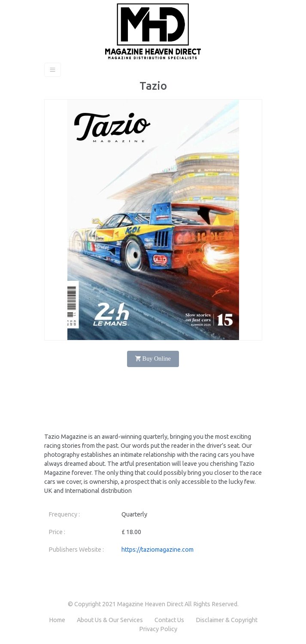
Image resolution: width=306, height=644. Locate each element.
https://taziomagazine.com (158, 550)
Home (57, 620)
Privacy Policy (158, 629)
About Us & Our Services (110, 620)
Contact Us (169, 620)
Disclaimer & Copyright (227, 620)
